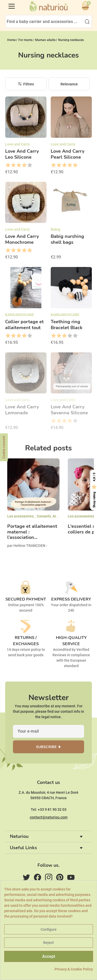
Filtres (29, 84)
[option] (33, 507)
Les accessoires (20, 516)
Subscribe (46, 747)
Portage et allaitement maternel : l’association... (32, 532)
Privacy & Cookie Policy (74, 969)
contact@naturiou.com (49, 817)
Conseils (44, 516)
